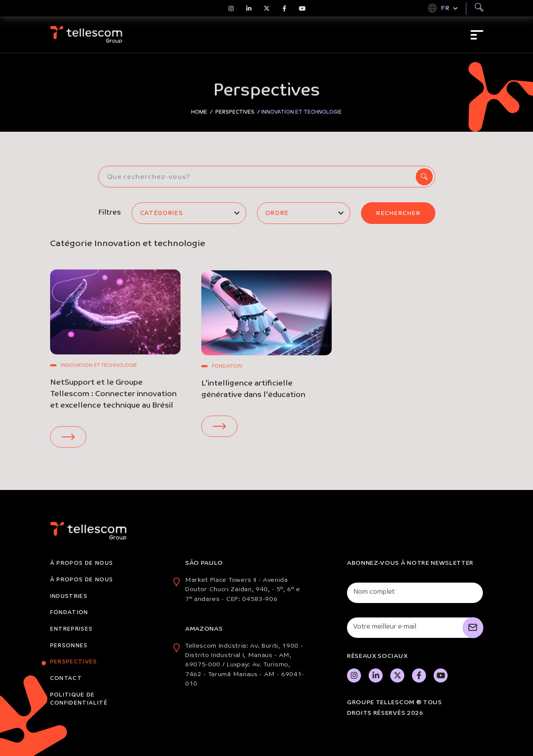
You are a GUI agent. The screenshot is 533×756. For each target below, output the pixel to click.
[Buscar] (479, 8)
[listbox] (189, 213)
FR (445, 8)
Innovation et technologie (99, 367)
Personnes (69, 646)
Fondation (227, 373)
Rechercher (398, 213)
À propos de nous (82, 563)
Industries (69, 596)
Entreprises (72, 629)
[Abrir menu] (477, 35)
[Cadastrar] (473, 627)
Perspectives (74, 662)
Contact (66, 678)
